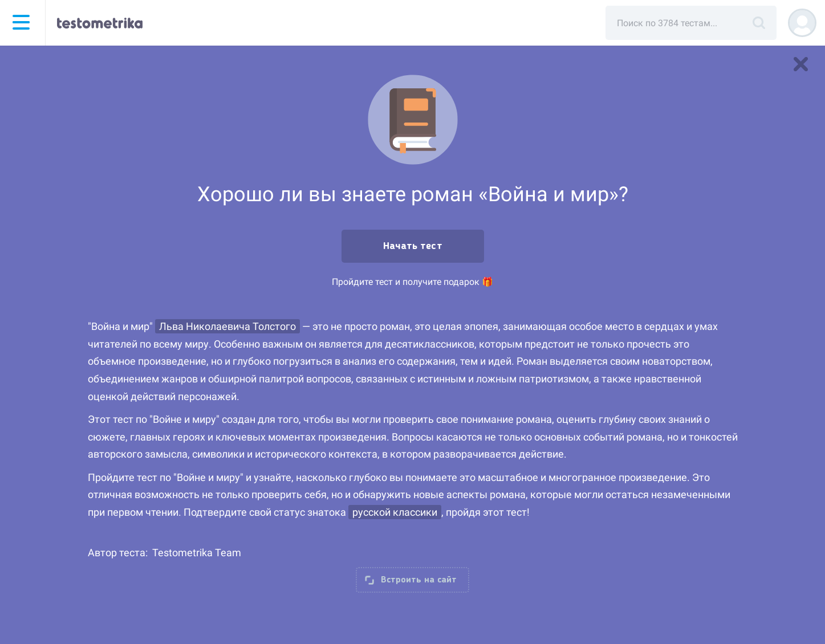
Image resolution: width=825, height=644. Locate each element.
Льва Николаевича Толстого (227, 326)
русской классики (395, 512)
